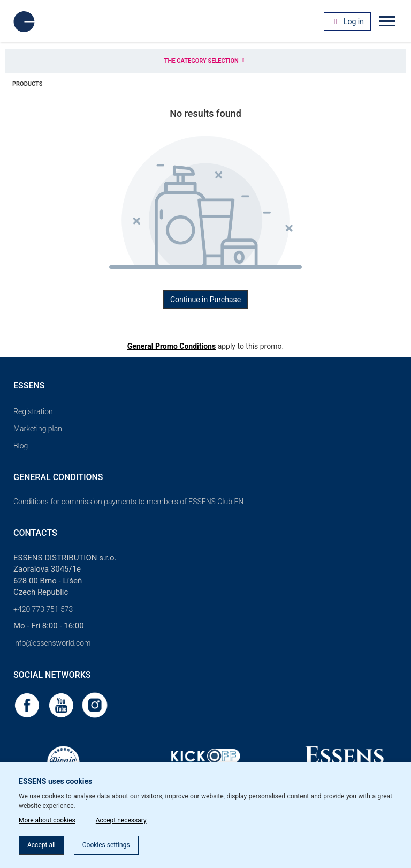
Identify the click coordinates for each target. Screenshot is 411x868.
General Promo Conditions (172, 346)
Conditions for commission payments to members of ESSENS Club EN (128, 502)
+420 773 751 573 (43, 609)
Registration (33, 411)
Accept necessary (121, 820)
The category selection (205, 61)
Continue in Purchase (205, 300)
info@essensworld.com (52, 643)
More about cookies (47, 820)
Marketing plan (38, 429)
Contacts (35, 533)
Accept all (41, 845)
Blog (21, 446)
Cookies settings (106, 845)
